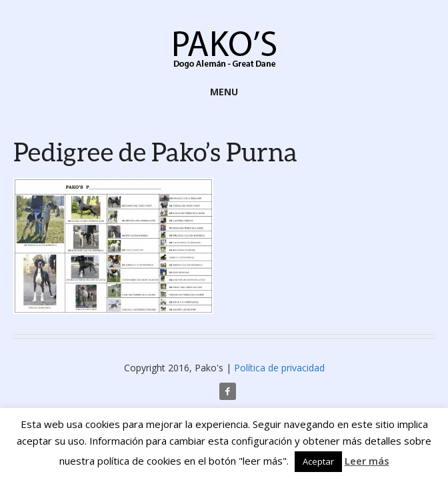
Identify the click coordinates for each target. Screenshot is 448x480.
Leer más (367, 461)
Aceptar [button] (318, 461)
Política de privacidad (279, 368)
